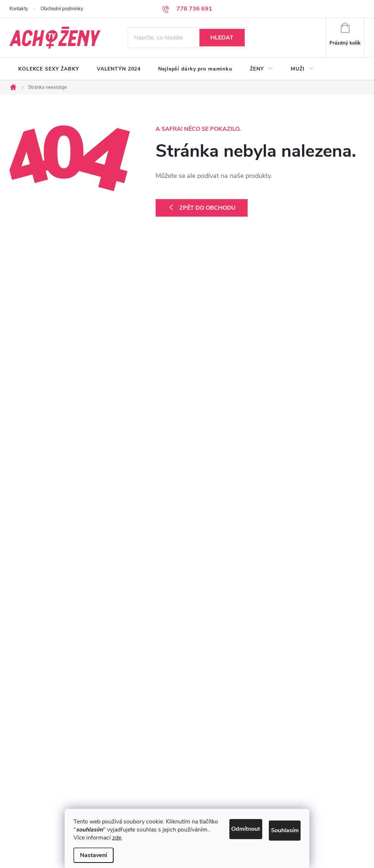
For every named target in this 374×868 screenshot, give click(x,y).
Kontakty (19, 9)
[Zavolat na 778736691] (187, 9)
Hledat (222, 38)
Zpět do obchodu (207, 208)
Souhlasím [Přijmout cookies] (278, 819)
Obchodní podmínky (62, 9)
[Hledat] (187, 38)
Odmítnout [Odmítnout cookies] (222, 819)
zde (117, 838)
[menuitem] (49, 69)
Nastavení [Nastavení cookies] (93, 855)
